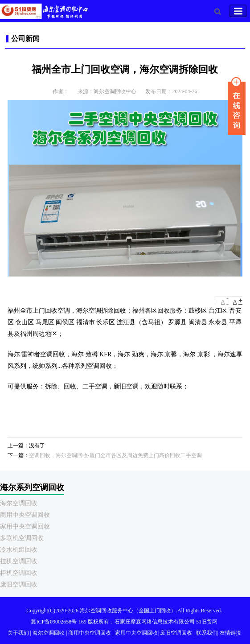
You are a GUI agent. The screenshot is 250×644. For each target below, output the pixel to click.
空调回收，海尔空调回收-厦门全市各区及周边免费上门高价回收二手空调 (115, 455)
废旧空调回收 (19, 584)
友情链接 (230, 633)
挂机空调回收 (19, 561)
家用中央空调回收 (25, 526)
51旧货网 (207, 622)
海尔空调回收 (19, 503)
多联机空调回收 (22, 538)
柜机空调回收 (19, 573)
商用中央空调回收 (25, 515)
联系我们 (207, 633)
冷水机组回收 (19, 550)
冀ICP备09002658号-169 (59, 622)
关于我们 (18, 633)
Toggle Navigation (238, 11)
